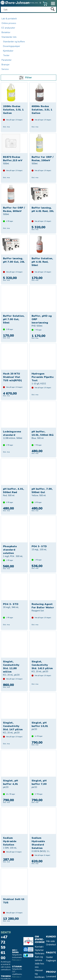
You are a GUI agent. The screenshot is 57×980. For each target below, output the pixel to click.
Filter (28, 78)
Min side (50, 941)
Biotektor (6, 32)
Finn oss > (17, 960)
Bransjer (6, 65)
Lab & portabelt (9, 19)
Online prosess (9, 23)
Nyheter (39, 950)
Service (5, 69)
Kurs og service (39, 959)
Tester (6, 55)
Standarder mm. (9, 37)
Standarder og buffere (14, 42)
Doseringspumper (12, 46)
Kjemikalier (8, 51)
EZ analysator (8, 28)
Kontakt (39, 947)
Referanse (40, 953)
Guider (49, 957)
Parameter (7, 60)
